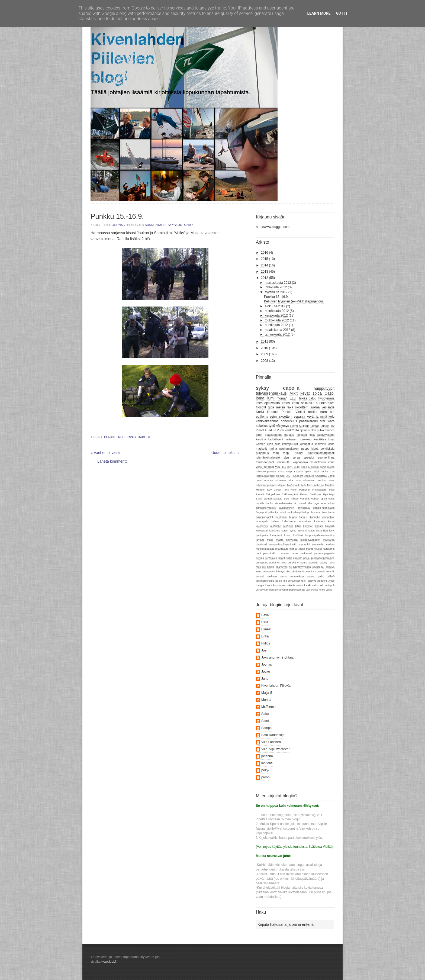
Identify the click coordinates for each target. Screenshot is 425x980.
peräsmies (271, 558)
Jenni (331, 476)
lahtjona (267, 763)
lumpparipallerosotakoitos (320, 535)
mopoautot (304, 544)
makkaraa (329, 540)
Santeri (268, 499)
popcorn (298, 558)
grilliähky (273, 512)
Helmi (294, 426)
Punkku (110, 437)
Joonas (119, 225)
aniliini (313, 412)
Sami (265, 721)
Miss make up (315, 485)
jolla (312, 435)
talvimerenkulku (265, 581)
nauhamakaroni (289, 449)
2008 (265, 361)
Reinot (304, 494)
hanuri (282, 512)
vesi (278, 467)
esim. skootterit (281, 417)
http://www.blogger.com (273, 227)
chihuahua (304, 508)
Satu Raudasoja (273, 735)
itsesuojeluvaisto (268, 403)
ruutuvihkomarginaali (321, 453)
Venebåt (305, 499)
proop (265, 777)
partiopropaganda (324, 553)
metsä (280, 407)
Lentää (315, 426)
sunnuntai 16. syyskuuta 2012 (169, 225)
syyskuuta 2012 (276, 292)
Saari (259, 499)
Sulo (286, 499)
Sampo (266, 728)
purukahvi (294, 562)
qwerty (323, 562)
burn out (327, 412)
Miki (304, 485)
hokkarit (302, 435)
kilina (298, 526)
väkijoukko (312, 590)
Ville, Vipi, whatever (275, 749)
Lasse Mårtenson (305, 480)
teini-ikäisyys (309, 581)
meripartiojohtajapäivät (283, 544)
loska (331, 444)
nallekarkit (329, 549)
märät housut (314, 549)
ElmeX (266, 629)
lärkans (260, 540)
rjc (290, 567)
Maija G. (267, 693)
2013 (265, 272)
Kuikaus (304, 426)
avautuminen (287, 508)
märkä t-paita (297, 549)
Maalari (282, 485)
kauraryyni (262, 526)
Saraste (278, 499)
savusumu (318, 567)
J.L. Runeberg (295, 476)
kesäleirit (288, 526)
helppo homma (311, 512)
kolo (331, 417)
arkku (331, 503)
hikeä (324, 512)
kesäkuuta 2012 (276, 315)
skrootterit (319, 571)
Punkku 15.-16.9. (276, 297)
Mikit (294, 393)
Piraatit (260, 494)
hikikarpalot (308, 398)
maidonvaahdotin (310, 540)
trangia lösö (263, 585)
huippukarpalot (264, 517)
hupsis (293, 517)
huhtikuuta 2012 (276, 325)
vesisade (328, 407)
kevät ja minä (317, 417)
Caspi (329, 393)
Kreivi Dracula (267, 412)
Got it (342, 13)
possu (307, 558)
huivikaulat (281, 517)
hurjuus (303, 517)
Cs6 (332, 471)
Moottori (330, 485)
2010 (265, 348)
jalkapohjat (328, 517)
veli (321, 585)
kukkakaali (262, 531)
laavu (312, 531)
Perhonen (305, 490)
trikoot (144, 437)
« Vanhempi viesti (105, 453)
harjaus (289, 435)
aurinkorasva (325, 403)
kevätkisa (320, 439)
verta (259, 590)
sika (288, 571)
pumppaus (262, 562)
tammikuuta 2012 (277, 334)
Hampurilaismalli (265, 476)
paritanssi (306, 553)
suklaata (272, 576)
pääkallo (313, 562)
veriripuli (330, 585)
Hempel (281, 476)
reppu (287, 453)
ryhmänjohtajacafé (268, 457)
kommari (308, 526)
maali (270, 540)
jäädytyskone (326, 435)
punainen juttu (278, 562)
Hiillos (266, 643)
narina (273, 449)
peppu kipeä (310, 449)
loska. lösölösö (294, 535)
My (333, 426)
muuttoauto (282, 549)
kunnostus (306, 444)
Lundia (325, 426)
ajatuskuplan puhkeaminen (317, 430)
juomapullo (262, 521)
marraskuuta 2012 (278, 283)
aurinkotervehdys (266, 508)
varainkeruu (318, 462)
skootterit (302, 407)
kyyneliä (302, 531)
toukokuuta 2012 (277, 320)
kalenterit (319, 521)
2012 (265, 278)
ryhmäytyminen (302, 567)
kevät (305, 393)
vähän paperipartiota (293, 590)
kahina (275, 521)
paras (295, 553)
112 (284, 467)
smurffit (330, 571)
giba (271, 407)
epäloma (262, 417)
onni (258, 553)
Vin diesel (300, 503)
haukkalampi (294, 512)
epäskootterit (273, 435)
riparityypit (282, 567)
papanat (284, 553)
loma (260, 398)
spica (317, 393)
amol (323, 503)
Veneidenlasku (283, 503)
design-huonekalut (324, 508)
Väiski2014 (292, 430)
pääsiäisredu (308, 421)
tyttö (272, 426)
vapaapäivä (300, 462)
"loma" (282, 398)
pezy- (265, 770)
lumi (271, 398)
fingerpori (261, 512)
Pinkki (331, 490)
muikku (330, 544)
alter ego (313, 503)
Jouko (266, 672)
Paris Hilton (290, 490)
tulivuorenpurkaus (271, 393)
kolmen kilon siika (268, 444)
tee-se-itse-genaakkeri (288, 581)
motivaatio (318, 544)
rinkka (271, 567)
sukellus (262, 426)
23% (290, 467)
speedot (309, 457)
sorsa (296, 457)
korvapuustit (290, 444)
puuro (304, 562)
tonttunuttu (283, 462)
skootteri (307, 571)
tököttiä (291, 585)
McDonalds (294, 485)
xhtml (322, 590)
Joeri (259, 480)
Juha (290, 480)
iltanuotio (315, 517)
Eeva (265, 615)
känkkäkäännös (267, 421)
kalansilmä (305, 521)
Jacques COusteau (316, 476)
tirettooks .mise (326, 581)
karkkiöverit (276, 439)
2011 (265, 341)
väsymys (283, 426)
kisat (331, 439)
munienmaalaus (265, 549)
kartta (331, 521)
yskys (329, 590)
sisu (286, 457)
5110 (297, 467)
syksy (262, 388)
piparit (281, 558)
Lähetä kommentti (112, 461)
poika (289, 558)
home (331, 512)
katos (286, 403)
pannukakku (270, 553)
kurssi (285, 531)
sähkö (331, 576)
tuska (283, 585)
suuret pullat (316, 576)
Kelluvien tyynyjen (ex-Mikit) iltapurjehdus (294, 301)
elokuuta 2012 (275, 306)
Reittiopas (127, 437)
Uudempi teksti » (226, 453)
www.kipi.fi (109, 962)
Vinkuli (300, 412)
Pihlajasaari (319, 490)
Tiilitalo (295, 499)
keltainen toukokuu (298, 439)
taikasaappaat (265, 462)
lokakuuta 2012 (276, 287)
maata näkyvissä (287, 540)
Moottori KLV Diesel (268, 490)
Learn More (319, 13)
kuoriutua (275, 531)
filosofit (261, 407)
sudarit (260, 576)
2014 (265, 265)
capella (291, 388)
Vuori (280, 430)
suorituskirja (297, 576)
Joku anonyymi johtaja (277, 657)
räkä (290, 407)
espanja (300, 417)
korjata (319, 526)
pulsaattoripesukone (323, 558)
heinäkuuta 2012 (277, 311)
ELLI (293, 398)
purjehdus (262, 453)
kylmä (293, 531)
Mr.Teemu (268, 707)
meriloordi (262, 544)
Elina (265, 622)
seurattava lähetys (274, 571)
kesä (295, 403)
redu (276, 453)
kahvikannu (289, 521)
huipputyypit (324, 388)
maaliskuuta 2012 (278, 330)
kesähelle (276, 526)
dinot (259, 435)
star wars (327, 421)
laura (319, 531)
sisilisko (296, 571)
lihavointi (320, 444)
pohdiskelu (327, 449)
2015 (265, 259)
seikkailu (307, 403)
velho (315, 585)
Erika (265, 636)
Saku (265, 714)
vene (331, 462)
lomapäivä (276, 535)
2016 (265, 253)
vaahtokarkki (304, 585)
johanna (267, 756)
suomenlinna (326, 457)
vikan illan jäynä (272, 590)
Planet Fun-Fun (266, 430)
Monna (266, 700)
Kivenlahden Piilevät (276, 686)
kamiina (261, 439)
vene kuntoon (265, 467)
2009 (265, 354)
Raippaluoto (273, 494)
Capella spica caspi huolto (311, 471)
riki (264, 567)
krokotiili (330, 526)
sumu (283, 576)
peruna (260, 558)
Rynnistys (329, 494)
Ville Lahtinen (271, 742)
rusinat (299, 453)
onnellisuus (289, 421)
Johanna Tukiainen (274, 480)
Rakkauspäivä (290, 494)
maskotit (261, 449)
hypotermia (326, 398)
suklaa (315, 407)
